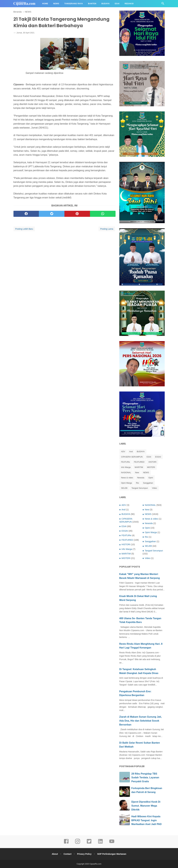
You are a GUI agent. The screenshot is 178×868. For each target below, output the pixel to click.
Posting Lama (107, 229)
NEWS (146, 473)
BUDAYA (141, 452)
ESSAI (158, 457)
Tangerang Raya (74, 4)
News (56, 4)
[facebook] (26, 214)
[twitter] (52, 214)
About (55, 854)
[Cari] (163, 4)
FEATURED (139, 462)
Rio (137, 483)
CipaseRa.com (96, 864)
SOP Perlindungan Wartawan (112, 854)
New (137, 473)
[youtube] (112, 843)
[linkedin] (100, 843)
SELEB (124, 488)
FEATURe (126, 462)
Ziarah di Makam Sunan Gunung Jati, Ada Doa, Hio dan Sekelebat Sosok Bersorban (141, 721)
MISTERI (151, 467)
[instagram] (78, 843)
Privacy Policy (84, 854)
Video (154, 488)
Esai (117, 4)
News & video (127, 478)
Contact (67, 854)
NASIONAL (126, 473)
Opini (151, 478)
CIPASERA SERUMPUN (132, 457)
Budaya (106, 4)
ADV (123, 452)
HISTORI (153, 462)
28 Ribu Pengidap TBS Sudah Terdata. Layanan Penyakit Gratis (145, 778)
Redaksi (129, 4)
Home (45, 4)
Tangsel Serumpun (140, 488)
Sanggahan (148, 483)
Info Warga (126, 467)
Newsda (141, 478)
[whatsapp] (103, 214)
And (131, 452)
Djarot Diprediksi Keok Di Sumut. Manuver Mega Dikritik (146, 806)
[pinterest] (77, 214)
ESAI (149, 457)
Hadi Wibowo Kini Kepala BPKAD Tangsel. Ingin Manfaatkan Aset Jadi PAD (147, 820)
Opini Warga (127, 483)
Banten (92, 4)
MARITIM (139, 467)
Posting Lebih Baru (24, 229)
